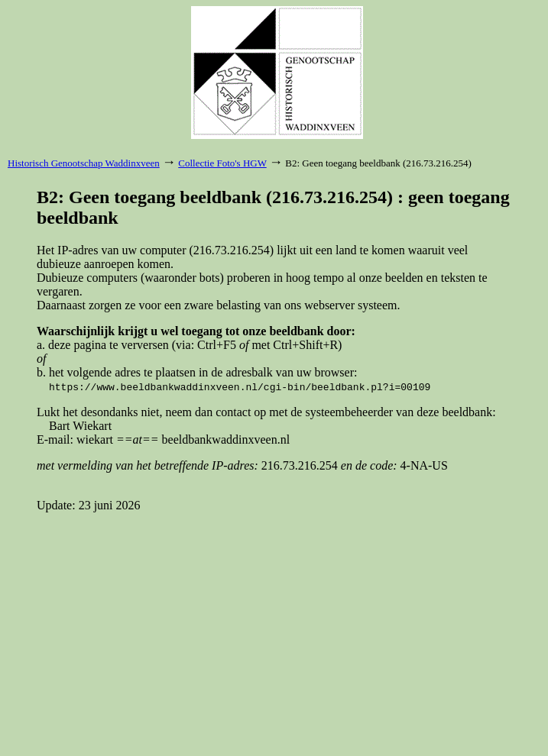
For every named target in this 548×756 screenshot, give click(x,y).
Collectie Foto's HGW (222, 163)
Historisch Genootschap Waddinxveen (84, 163)
